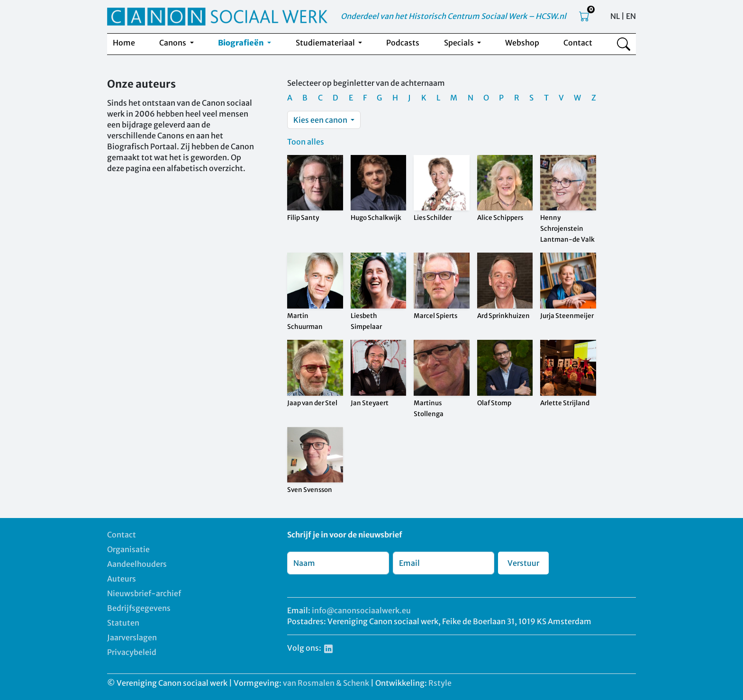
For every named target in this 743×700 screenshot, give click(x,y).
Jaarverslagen (132, 637)
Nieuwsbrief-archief (144, 593)
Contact (578, 43)
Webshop (522, 43)
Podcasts (403, 43)
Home (124, 43)
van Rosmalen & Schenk (326, 683)
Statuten (123, 623)
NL (615, 16)
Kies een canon (321, 120)
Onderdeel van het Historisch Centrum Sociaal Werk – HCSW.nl (453, 16)
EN (631, 16)
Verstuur (523, 563)
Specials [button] (460, 43)
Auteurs (122, 579)
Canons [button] (173, 43)
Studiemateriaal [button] (326, 43)
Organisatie (128, 549)
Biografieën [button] (242, 43)
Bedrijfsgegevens (139, 608)
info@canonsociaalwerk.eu (361, 610)
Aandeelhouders (137, 564)
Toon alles (306, 142)
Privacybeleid (132, 652)
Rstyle (440, 683)
